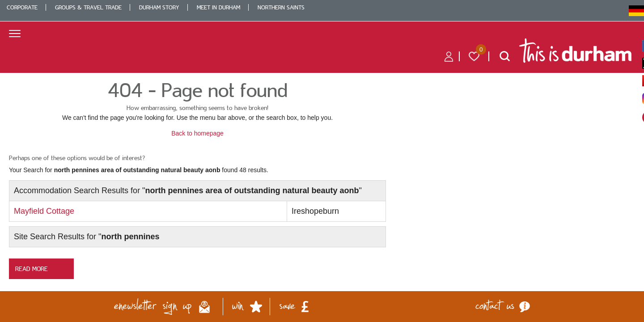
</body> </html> (322, 161)
